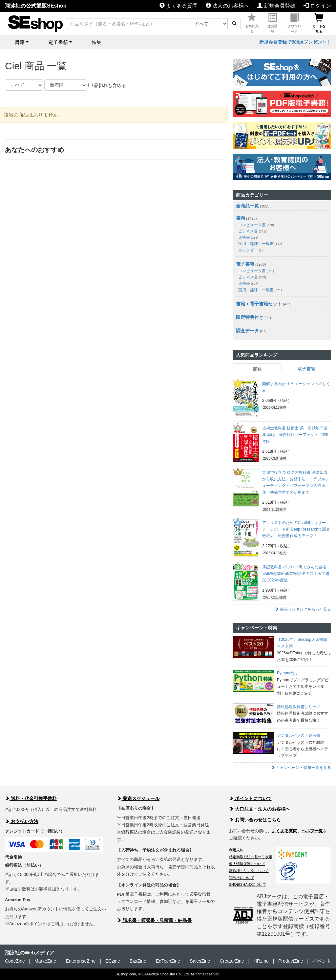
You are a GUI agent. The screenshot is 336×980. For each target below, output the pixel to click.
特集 (96, 42)
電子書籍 (245, 264)
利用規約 (236, 850)
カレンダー (250, 250)
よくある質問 (178, 6)
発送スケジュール (138, 798)
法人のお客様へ (227, 6)
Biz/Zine (138, 961)
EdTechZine (168, 961)
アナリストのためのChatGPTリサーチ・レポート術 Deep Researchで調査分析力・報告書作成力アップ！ (296, 529)
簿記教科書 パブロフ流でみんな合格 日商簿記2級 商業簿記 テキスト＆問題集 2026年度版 (296, 574)
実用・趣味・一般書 (260, 244)
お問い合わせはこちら (255, 820)
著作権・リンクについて (249, 871)
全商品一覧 (247, 206)
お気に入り (252, 23)
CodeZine (15, 961)
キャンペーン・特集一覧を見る (301, 768)
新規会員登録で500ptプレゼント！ (295, 42)
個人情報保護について (247, 864)
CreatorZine (232, 961)
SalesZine (200, 961)
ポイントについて (250, 798)
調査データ (247, 331)
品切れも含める (107, 85)
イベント (322, 961)
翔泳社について (242, 878)
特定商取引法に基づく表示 (251, 857)
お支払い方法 (22, 821)
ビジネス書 (252, 231)
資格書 (248, 237)
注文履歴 (272, 23)
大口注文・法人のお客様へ (260, 809)
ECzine (113, 961)
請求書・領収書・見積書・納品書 (154, 920)
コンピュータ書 (256, 225)
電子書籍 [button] (58, 42)
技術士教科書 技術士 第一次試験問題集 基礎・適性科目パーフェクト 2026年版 (295, 435)
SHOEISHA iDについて (248, 884)
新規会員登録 (276, 6)
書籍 (241, 218)
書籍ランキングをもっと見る (303, 609)
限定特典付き (250, 317)
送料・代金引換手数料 (31, 798)
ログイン (317, 6)
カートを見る (319, 23)
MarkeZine (45, 961)
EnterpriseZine (81, 961)
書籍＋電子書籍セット (259, 304)
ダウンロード (294, 23)
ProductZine (291, 961)
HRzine (261, 961)
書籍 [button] (20, 42)
